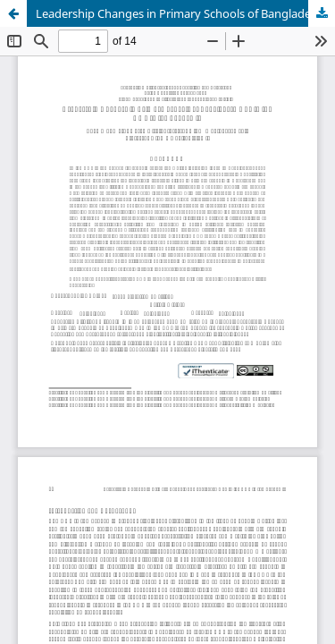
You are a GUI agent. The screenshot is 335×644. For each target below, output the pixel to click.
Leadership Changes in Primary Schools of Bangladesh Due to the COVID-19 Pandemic (185, 13)
